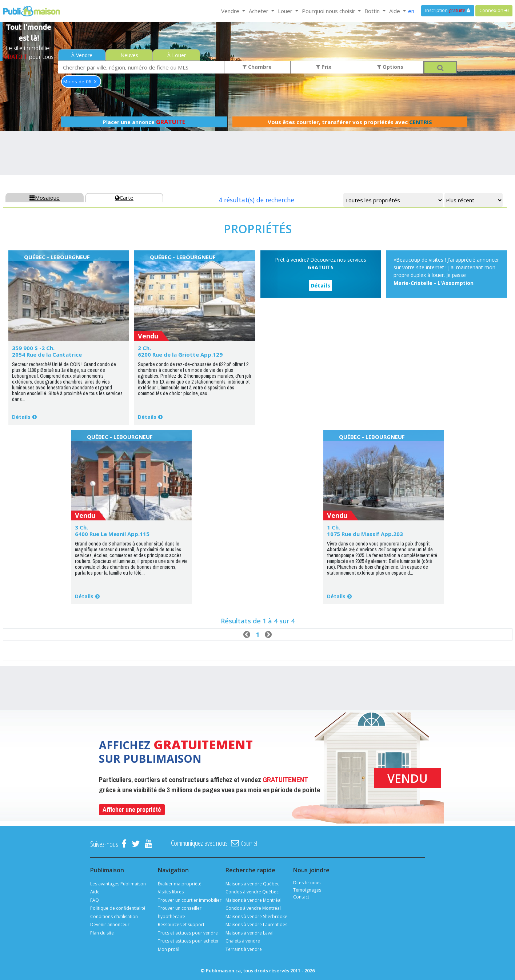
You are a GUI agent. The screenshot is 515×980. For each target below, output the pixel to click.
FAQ (95, 900)
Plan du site (102, 933)
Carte (124, 198)
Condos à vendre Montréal (253, 908)
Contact (301, 897)
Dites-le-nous (307, 883)
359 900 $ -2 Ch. (33, 348)
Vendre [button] (231, 11)
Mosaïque (45, 198)
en (411, 11)
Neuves (129, 55)
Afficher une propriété (132, 810)
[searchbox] (141, 67)
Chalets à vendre (243, 941)
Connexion (494, 10)
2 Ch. (144, 348)
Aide (95, 892)
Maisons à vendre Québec (252, 884)
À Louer (177, 55)
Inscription (448, 10)
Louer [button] (286, 11)
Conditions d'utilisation (114, 916)
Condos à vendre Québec (252, 892)
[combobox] (141, 67)
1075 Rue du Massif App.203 (365, 534)
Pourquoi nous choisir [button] (329, 11)
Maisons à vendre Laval (249, 933)
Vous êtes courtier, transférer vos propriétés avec (350, 122)
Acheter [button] (259, 11)
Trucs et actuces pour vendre (188, 933)
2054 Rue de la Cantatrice (47, 354)
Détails (21, 417)
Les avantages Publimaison (118, 884)
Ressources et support (181, 925)
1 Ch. (334, 527)
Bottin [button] (373, 11)
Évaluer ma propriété (180, 884)
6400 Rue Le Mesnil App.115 (112, 534)
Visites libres (171, 892)
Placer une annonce (144, 122)
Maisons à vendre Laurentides (256, 925)
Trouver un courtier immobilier (190, 900)
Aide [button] (395, 11)
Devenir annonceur (110, 925)
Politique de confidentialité (118, 908)
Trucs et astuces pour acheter (188, 941)
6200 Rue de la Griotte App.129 (180, 354)
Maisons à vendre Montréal (253, 900)
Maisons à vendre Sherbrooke (256, 916)
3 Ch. (81, 527)
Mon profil (169, 949)
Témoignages (307, 890)
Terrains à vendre (244, 949)
